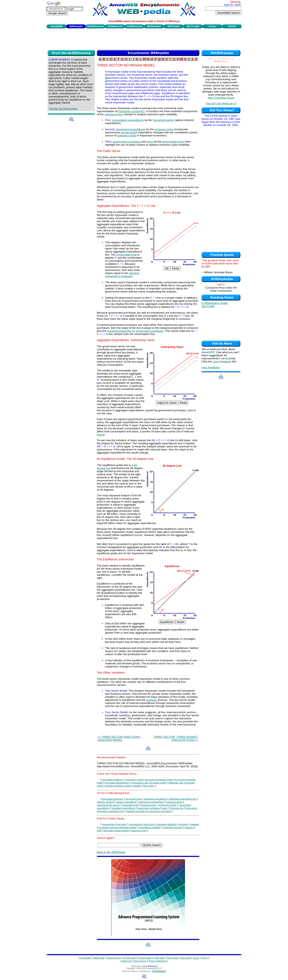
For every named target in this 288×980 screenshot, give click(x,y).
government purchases (127, 142)
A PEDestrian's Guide (215, 303)
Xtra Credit (208, 306)
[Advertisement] (144, 39)
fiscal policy (149, 786)
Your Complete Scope (221, 98)
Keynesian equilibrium (113, 780)
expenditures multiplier (149, 827)
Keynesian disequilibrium (117, 783)
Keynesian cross (134, 799)
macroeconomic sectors (108, 805)
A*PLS (204, 958)
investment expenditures (131, 129)
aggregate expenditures (155, 799)
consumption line (127, 255)
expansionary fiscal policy (115, 824)
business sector (164, 129)
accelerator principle (172, 827)
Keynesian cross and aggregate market (117, 827)
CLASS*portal (145, 958)
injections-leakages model (118, 786)
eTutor (196, 958)
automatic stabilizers (167, 824)
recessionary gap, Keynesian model (149, 783)
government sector (174, 142)
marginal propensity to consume (122, 275)
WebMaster (159, 971)
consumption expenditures (128, 120)
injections (183, 824)
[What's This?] (221, 61)
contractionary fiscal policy (142, 824)
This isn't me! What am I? (221, 103)
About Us (127, 961)
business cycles (127, 135)
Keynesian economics (131, 111)
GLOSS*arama (114, 958)
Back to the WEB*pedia (111, 852)
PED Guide (172, 958)
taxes (150, 142)
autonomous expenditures (151, 802)
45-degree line (176, 808)
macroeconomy (114, 114)
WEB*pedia (99, 958)
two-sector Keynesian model (158, 780)
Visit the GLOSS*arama (63, 109)
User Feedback (222, 362)
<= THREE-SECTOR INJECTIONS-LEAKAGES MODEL (119, 738)
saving (101, 435)
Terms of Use (140, 961)
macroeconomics (174, 802)
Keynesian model (134, 780)
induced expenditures (126, 802)
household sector (163, 120)
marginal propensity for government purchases (135, 331)
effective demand (105, 802)
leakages (195, 824)
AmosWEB (86, 958)
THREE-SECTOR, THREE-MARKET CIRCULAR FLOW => (176, 738)
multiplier (151, 700)
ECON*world (129, 958)
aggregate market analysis (116, 830)
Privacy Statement (157, 961)
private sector (129, 132)
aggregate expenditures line (183, 799)
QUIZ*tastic (159, 958)
